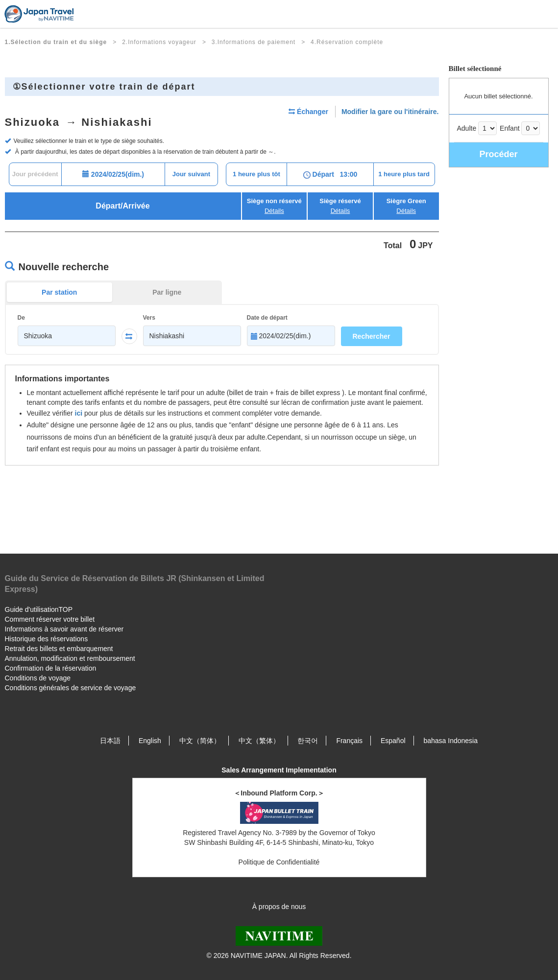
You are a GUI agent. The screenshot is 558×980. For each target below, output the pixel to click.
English (150, 741)
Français (349, 741)
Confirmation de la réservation (51, 668)
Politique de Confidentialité (279, 862)
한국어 (308, 741)
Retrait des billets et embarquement (59, 649)
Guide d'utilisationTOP (39, 609)
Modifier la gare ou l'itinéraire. (390, 112)
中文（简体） (200, 741)
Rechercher (372, 336)
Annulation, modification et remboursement (70, 658)
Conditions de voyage (38, 678)
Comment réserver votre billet (50, 619)
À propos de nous (279, 907)
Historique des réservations (47, 639)
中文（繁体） (259, 741)
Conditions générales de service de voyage (71, 688)
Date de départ (267, 318)
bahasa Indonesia (450, 741)
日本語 (110, 741)
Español (393, 741)
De (21, 318)
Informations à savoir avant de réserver (64, 629)
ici (79, 413)
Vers (149, 318)
